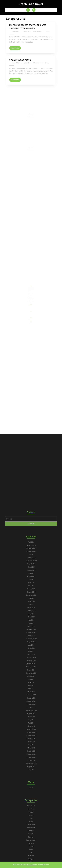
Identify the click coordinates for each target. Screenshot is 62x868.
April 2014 (31, 758)
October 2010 (31, 861)
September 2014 (31, 749)
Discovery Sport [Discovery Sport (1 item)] (31, 291)
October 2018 (31, 712)
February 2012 (31, 811)
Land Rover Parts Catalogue (30, 298)
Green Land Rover (31, 4)
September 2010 (31, 864)
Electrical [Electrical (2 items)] (29, 291)
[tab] (28, 10)
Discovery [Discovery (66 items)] (33, 290)
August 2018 (31, 718)
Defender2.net (29, 297)
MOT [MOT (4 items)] (29, 293)
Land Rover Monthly (29, 316)
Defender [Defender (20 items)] (32, 290)
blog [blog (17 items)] (30, 290)
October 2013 (31, 765)
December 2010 (31, 855)
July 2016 (31, 727)
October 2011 (31, 824)
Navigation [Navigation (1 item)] (30, 293)
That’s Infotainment (30, 144)
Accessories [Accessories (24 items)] (29, 289)
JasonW (26, 31)
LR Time (29, 299)
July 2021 (31, 709)
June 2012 (31, 802)
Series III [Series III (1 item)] (30, 294)
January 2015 (31, 743)
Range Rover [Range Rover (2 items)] (30, 294)
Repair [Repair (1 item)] (31, 294)
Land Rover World (29, 317)
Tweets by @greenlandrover (29, 303)
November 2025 (31, 705)
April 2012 (31, 805)
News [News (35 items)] (31, 293)
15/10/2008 (16, 63)
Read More (16, 49)
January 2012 (31, 815)
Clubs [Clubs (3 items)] (33, 290)
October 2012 (31, 790)
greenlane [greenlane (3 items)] (32, 292)
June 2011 (31, 836)
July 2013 (31, 768)
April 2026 (31, 696)
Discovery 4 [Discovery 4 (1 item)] (29, 291)
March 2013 (31, 780)
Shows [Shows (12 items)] (31, 294)
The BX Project (29, 301)
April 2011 (31, 843)
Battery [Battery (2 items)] (33, 289)
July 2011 (31, 833)
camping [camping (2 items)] (31, 290)
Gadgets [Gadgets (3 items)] (30, 292)
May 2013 (31, 774)
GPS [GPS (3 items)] (31, 292)
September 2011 (31, 827)
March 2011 (31, 846)
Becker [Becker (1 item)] (29, 290)
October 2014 (31, 746)
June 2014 (31, 755)
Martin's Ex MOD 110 (29, 300)
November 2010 (31, 858)
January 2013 (31, 783)
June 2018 (31, 721)
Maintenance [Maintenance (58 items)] (31, 292)
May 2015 (31, 740)
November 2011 (31, 821)
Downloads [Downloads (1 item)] (33, 291)
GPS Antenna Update (20, 60)
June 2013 (31, 771)
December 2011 (31, 818)
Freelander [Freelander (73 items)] (29, 292)
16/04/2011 (16, 31)
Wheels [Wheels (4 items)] (31, 295)
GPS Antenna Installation (30, 112)
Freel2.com (29, 298)
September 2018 (31, 715)
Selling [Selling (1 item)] (29, 294)
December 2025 (31, 702)
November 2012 (31, 787)
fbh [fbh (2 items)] (32, 291)
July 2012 (31, 799)
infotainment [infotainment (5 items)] (29, 292)
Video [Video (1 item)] (30, 295)
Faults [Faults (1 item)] (31, 291)
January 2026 (31, 699)
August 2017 (31, 724)
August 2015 (31, 730)
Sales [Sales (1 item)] (32, 294)
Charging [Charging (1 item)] (32, 290)
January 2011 (31, 852)
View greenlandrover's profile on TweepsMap (30, 303)
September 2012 (31, 793)
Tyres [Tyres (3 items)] (29, 295)
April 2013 (31, 777)
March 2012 (31, 808)
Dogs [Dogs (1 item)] (32, 291)
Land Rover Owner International (30, 317)
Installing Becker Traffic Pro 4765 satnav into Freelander (28, 27)
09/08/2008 (29, 112)
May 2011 (31, 840)
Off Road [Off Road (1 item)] (32, 293)
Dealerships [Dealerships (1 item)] (29, 290)
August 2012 (31, 796)
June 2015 (31, 737)
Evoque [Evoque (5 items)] (30, 291)
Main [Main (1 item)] (30, 292)
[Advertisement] (31, 310)
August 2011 (31, 830)
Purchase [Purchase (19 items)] (29, 294)
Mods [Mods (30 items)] (33, 292)
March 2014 (31, 762)
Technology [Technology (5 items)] (32, 294)
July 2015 (31, 733)
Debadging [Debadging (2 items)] (30, 290)
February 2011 (31, 849)
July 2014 (31, 752)
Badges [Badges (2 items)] (32, 289)
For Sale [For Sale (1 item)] (33, 291)
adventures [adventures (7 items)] (30, 289)
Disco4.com (29, 297)
